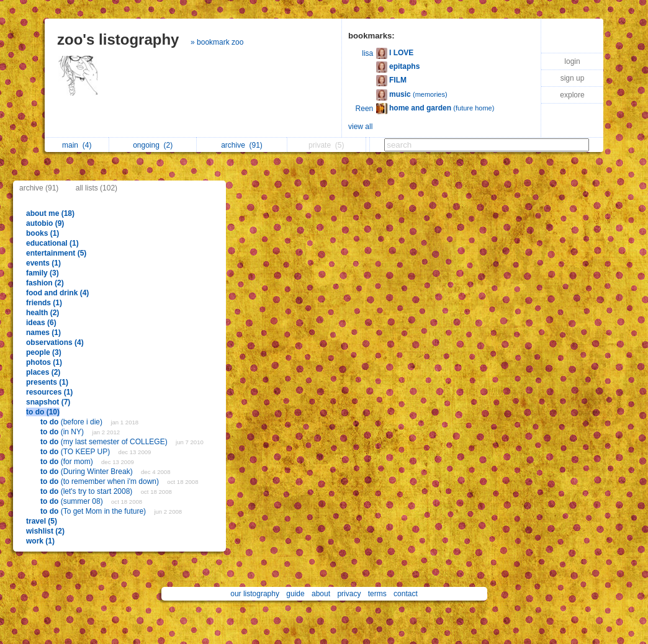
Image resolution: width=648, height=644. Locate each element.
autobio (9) (45, 223)
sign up (573, 78)
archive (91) (39, 188)
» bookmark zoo (217, 42)
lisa (367, 53)
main (77, 145)
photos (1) (44, 362)
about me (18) (50, 213)
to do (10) (43, 412)
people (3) (44, 352)
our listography (255, 594)
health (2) (43, 313)
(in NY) (63, 432)
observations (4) (55, 342)
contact (406, 594)
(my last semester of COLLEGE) (105, 442)
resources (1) (49, 392)
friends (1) (44, 303)
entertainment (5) (56, 253)
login (572, 61)
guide (295, 594)
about (321, 594)
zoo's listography (118, 39)
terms (377, 594)
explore (572, 95)
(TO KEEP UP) (76, 452)
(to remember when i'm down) (101, 481)
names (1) (43, 333)
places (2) (43, 372)
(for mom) (68, 462)
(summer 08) (73, 501)
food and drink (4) (57, 293)
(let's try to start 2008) (88, 491)
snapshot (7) (48, 402)
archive (242, 145)
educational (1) (52, 243)
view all (360, 127)
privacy (349, 594)
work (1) (40, 541)
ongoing (153, 145)
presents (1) (47, 382)
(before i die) (72, 422)
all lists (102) (97, 188)
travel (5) (42, 521)
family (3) (43, 273)
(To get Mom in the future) (94, 511)
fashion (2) (45, 283)
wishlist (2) (45, 531)
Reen (365, 109)
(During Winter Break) (88, 472)
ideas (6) (41, 323)
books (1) (43, 233)
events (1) (43, 263)
